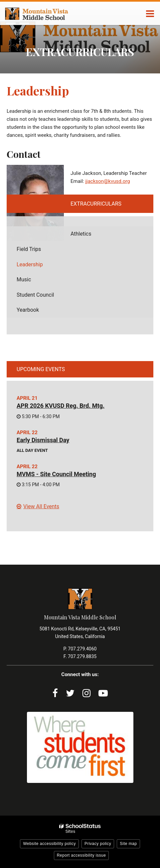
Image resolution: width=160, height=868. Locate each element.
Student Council (35, 295)
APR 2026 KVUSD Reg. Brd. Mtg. (61, 406)
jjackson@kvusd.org (108, 181)
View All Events (41, 506)
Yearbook (28, 310)
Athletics (81, 234)
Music (24, 279)
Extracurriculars (96, 204)
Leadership (30, 264)
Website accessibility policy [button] (49, 844)
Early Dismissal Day (43, 440)
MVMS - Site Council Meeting (56, 474)
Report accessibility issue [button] (81, 855)
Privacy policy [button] (98, 844)
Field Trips (29, 249)
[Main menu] (150, 13)
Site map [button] (128, 844)
